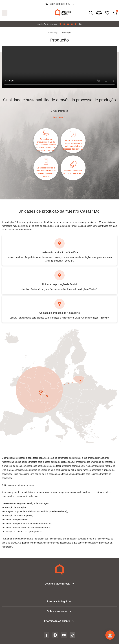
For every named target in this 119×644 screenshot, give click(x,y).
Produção (67, 33)
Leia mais (58, 117)
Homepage (53, 33)
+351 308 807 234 (60, 4)
